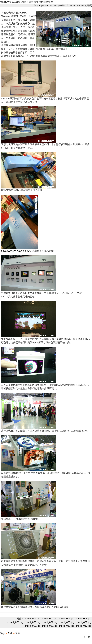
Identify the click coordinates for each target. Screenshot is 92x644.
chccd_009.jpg (84, 622)
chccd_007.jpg (49, 622)
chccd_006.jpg (32, 622)
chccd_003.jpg (66, 619)
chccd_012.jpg (66, 626)
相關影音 (5, 2)
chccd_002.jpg (49, 619)
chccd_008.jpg (66, 622)
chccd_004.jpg (84, 619)
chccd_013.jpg (84, 626)
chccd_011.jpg (49, 626)
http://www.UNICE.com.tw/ (15, 251)
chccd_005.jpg (15, 622)
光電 (18, 633)
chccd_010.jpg (32, 626)
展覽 (10, 633)
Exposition (44, 5)
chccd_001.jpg (32, 619)
